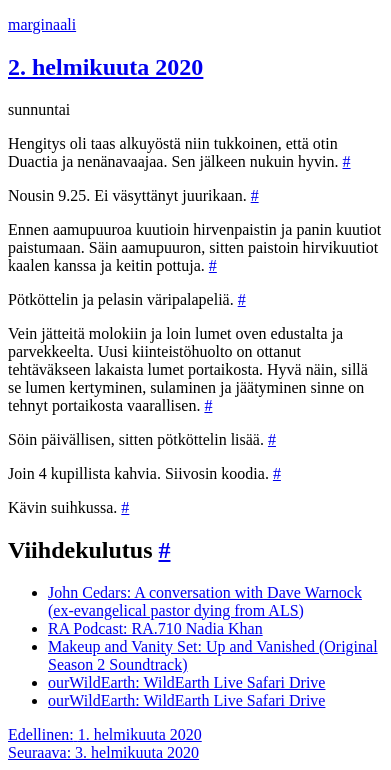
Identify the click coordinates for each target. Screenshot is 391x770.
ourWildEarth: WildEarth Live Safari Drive (186, 682)
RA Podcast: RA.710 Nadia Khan (155, 628)
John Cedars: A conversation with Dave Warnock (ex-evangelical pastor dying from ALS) (205, 601)
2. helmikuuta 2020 (105, 67)
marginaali (42, 24)
